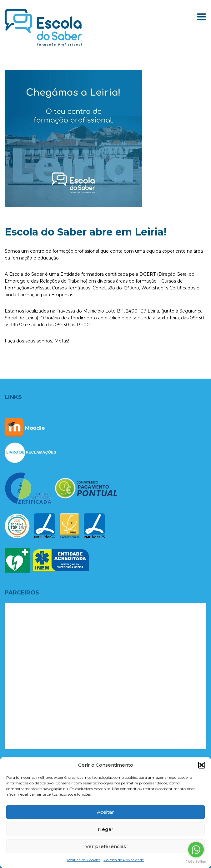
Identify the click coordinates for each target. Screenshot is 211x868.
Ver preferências (106, 846)
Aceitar (105, 812)
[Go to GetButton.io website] (196, 862)
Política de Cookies (84, 860)
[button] (202, 765)
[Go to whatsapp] (196, 850)
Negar (106, 829)
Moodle (25, 428)
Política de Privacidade (124, 860)
